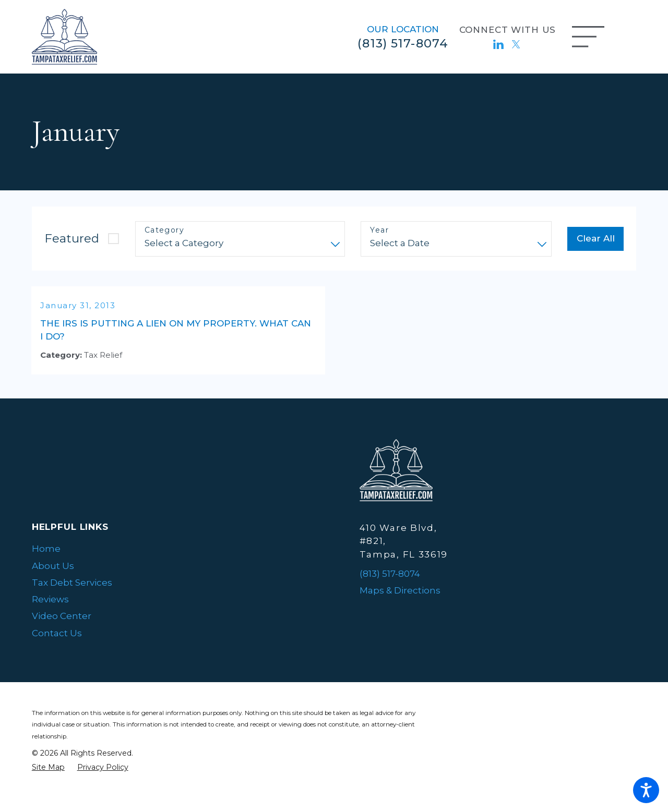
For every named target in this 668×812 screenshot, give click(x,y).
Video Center (62, 629)
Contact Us (57, 646)
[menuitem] (170, 562)
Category (164, 230)
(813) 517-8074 (403, 44)
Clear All (596, 238)
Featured (72, 238)
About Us (53, 579)
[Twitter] (516, 44)
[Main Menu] (588, 37)
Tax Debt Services (72, 596)
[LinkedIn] (498, 44)
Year (379, 230)
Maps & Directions (400, 603)
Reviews (50, 612)
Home (46, 562)
